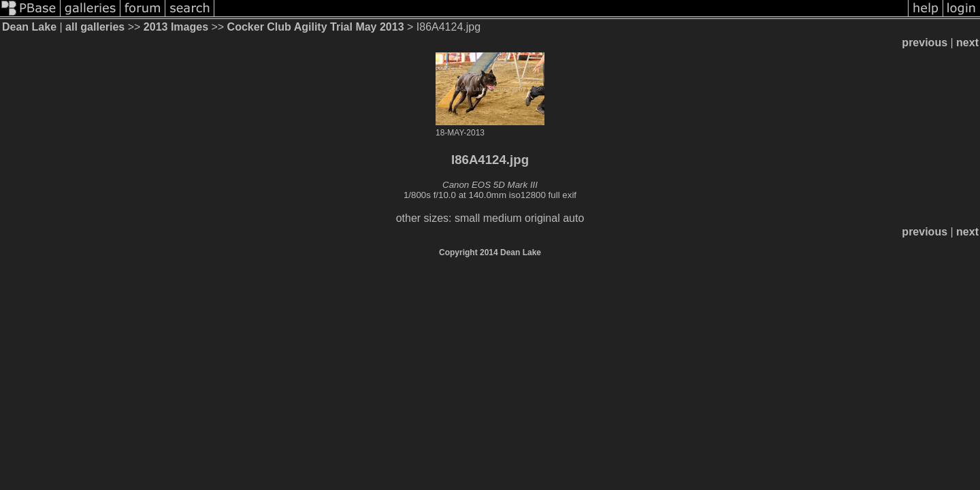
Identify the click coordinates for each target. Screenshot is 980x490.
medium (503, 218)
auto (573, 218)
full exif (562, 195)
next (967, 43)
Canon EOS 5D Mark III (490, 185)
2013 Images (176, 27)
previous (925, 43)
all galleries (95, 27)
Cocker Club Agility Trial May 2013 (316, 27)
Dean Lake (29, 27)
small (467, 218)
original (542, 218)
